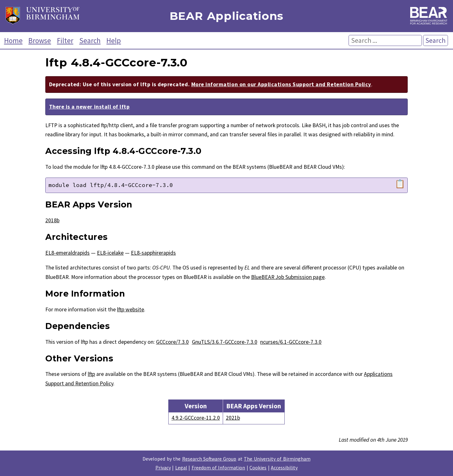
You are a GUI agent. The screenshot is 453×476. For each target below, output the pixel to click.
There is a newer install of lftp (89, 107)
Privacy (163, 467)
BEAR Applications (226, 16)
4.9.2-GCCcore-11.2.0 (196, 418)
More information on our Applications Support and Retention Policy (281, 84)
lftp (91, 374)
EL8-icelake (110, 253)
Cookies (258, 467)
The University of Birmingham (277, 459)
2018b (52, 220)
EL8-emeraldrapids (67, 253)
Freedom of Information (218, 467)
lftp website (131, 309)
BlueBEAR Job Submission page (288, 277)
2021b (233, 418)
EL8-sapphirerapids (153, 253)
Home (13, 40)
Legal (181, 467)
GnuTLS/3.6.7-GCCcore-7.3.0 (225, 342)
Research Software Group (209, 459)
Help (114, 40)
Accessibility (284, 467)
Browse (40, 40)
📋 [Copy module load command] (400, 184)
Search (90, 40)
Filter (65, 40)
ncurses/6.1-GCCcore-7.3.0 (291, 342)
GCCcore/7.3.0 (172, 342)
